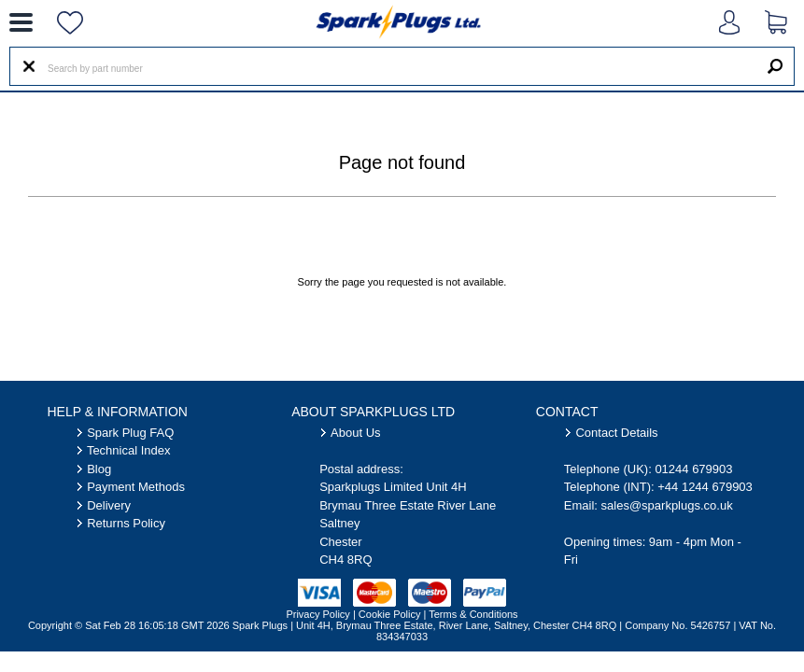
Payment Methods (136, 487)
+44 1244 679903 (705, 487)
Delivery (109, 505)
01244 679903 (693, 469)
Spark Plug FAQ (130, 433)
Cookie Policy (390, 614)
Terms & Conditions (473, 614)
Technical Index (129, 450)
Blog (99, 469)
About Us (355, 433)
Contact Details (616, 433)
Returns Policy (126, 523)
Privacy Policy (317, 614)
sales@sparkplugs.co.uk (667, 505)
